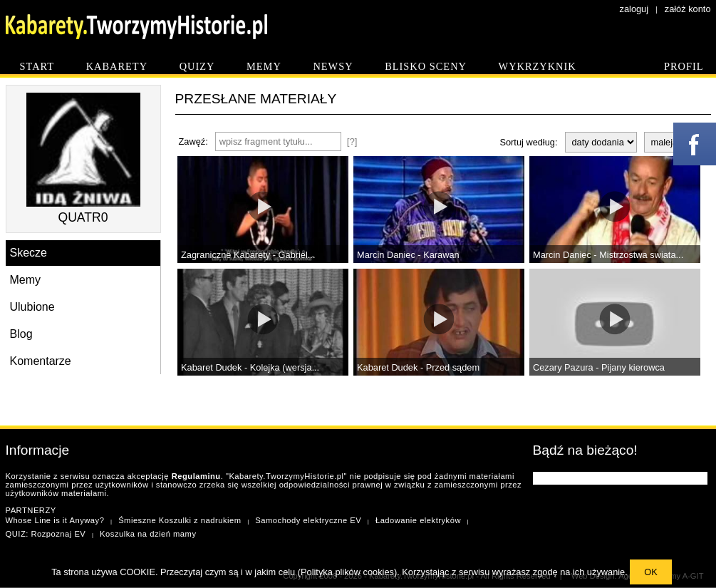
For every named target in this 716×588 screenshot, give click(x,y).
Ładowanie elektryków (418, 520)
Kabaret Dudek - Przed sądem (418, 367)
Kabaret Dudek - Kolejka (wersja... (250, 367)
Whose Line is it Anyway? (55, 520)
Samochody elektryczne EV (308, 520)
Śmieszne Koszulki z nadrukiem (180, 520)
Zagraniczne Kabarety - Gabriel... (248, 255)
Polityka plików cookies (347, 572)
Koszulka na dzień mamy (148, 534)
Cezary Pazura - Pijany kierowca (599, 367)
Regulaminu (196, 476)
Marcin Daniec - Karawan (408, 255)
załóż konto (688, 9)
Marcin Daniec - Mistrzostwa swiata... (608, 255)
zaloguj (634, 9)
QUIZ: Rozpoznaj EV (46, 534)
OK (651, 572)
